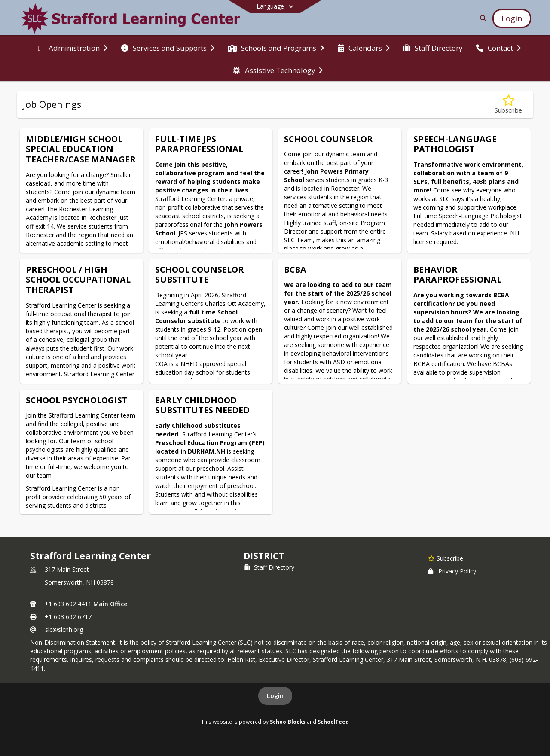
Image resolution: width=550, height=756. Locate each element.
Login (275, 696)
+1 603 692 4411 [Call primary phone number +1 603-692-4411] (68, 604)
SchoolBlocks (288, 722)
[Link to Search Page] (481, 18)
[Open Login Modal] (512, 18)
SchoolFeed (333, 722)
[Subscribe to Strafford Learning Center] (446, 558)
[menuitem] (71, 47)
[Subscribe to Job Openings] (508, 105)
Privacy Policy (452, 571)
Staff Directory (269, 567)
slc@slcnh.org (64, 629)
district (264, 556)
